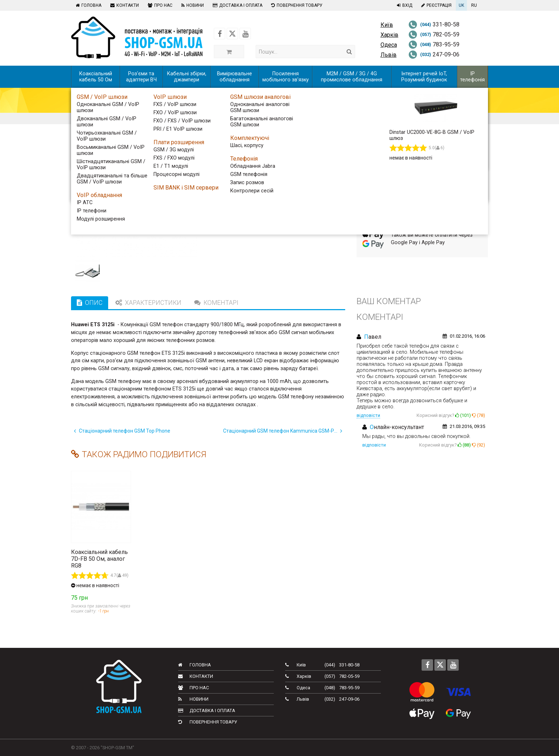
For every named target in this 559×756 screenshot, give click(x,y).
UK (461, 5)
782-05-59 (434, 34)
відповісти (368, 415)
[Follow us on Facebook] (220, 34)
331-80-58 (434, 24)
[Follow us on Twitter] (232, 34)
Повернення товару (296, 5)
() (463, 415)
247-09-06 (434, 54)
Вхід (404, 5)
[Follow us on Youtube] (245, 34)
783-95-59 (434, 44)
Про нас (159, 5)
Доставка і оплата (237, 5)
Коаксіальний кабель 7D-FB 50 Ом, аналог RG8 (99, 559)
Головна (88, 5)
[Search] (349, 52)
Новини (192, 5)
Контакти (124, 5)
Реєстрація (435, 5)
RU (474, 5)
